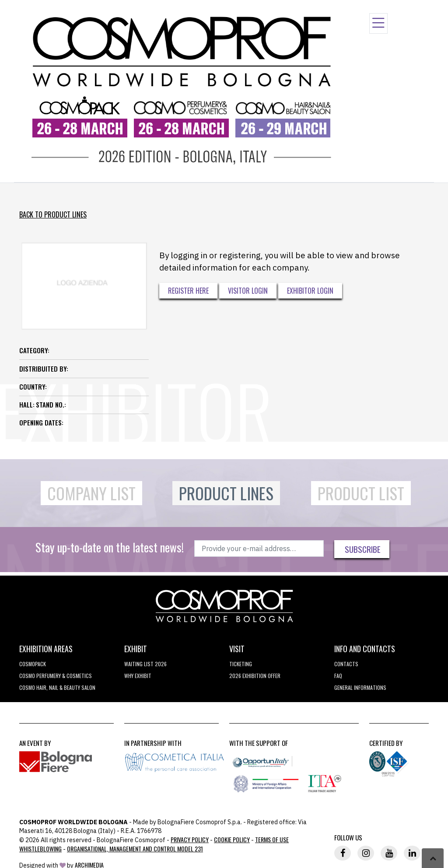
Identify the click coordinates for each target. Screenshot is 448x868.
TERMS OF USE (272, 839)
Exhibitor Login (310, 291)
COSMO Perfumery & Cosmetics (56, 676)
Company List (91, 493)
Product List (361, 493)
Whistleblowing (40, 849)
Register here (188, 291)
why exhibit (138, 676)
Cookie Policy (232, 839)
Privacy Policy (190, 839)
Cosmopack (33, 664)
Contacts (346, 664)
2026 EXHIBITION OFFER (255, 676)
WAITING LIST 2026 (145, 664)
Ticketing (241, 664)
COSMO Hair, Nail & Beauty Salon (57, 687)
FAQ (338, 676)
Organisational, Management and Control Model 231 (135, 849)
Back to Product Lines (53, 214)
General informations (360, 687)
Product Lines (226, 493)
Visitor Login (248, 291)
